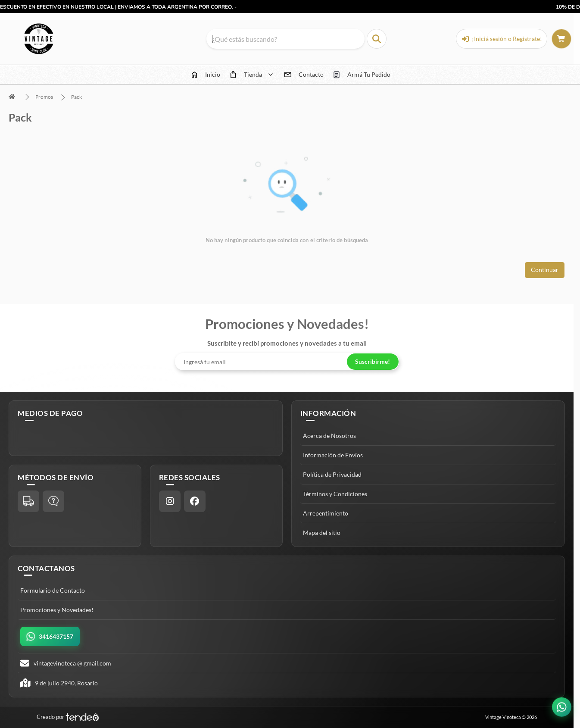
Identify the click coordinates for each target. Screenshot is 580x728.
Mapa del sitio (322, 533)
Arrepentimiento (326, 513)
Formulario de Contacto (53, 590)
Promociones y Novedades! (57, 610)
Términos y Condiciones (335, 494)
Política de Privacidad (332, 474)
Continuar (545, 270)
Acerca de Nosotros (329, 436)
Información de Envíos (333, 455)
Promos (44, 97)
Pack (76, 97)
